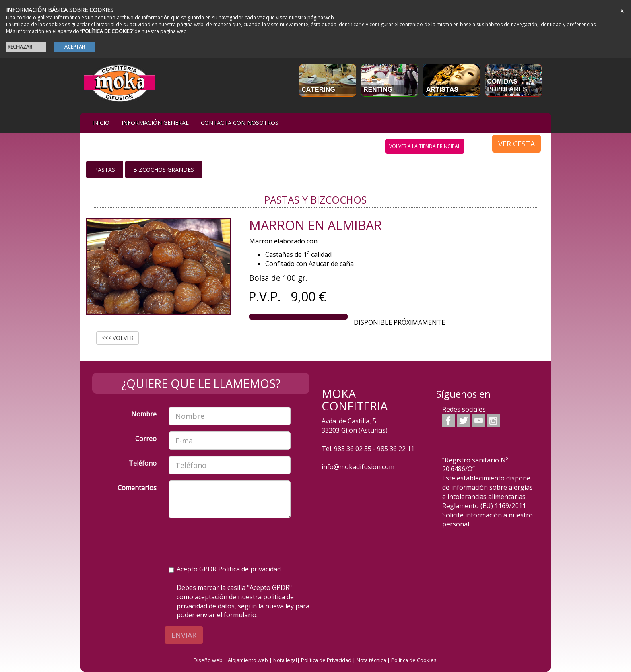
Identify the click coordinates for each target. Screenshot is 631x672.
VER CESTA (517, 144)
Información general (155, 123)
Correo (146, 439)
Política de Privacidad (326, 660)
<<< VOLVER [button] (118, 338)
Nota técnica (371, 660)
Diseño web (208, 660)
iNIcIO (101, 123)
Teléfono (143, 463)
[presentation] (230, 540)
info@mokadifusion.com (358, 467)
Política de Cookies (414, 660)
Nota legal (285, 660)
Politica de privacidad (250, 569)
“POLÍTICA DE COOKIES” (107, 31)
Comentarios (137, 488)
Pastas (105, 170)
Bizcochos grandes (164, 170)
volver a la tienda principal (425, 146)
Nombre (144, 414)
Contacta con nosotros (240, 123)
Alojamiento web (248, 660)
